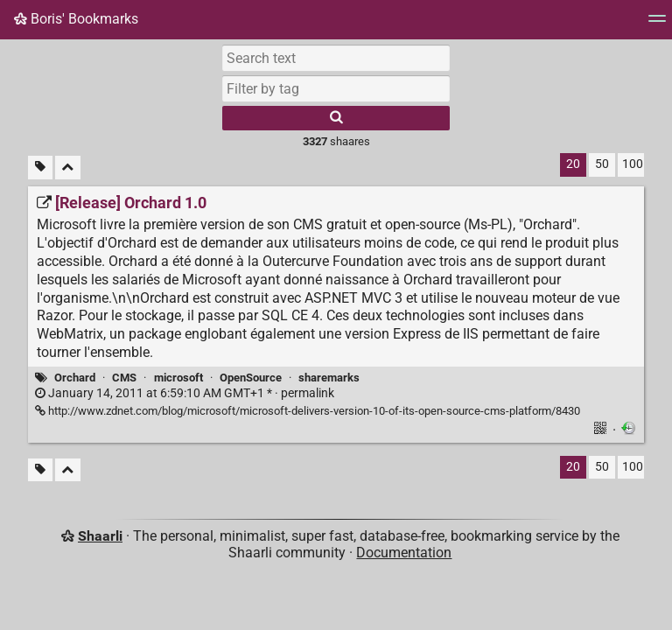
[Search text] (336, 58)
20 (573, 164)
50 (602, 164)
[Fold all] (68, 168)
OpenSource (251, 378)
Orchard (75, 378)
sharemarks (329, 378)
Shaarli (100, 536)
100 (633, 164)
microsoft (178, 378)
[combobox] (336, 88)
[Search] (336, 118)
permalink (185, 393)
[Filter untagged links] (40, 168)
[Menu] (657, 24)
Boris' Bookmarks (76, 19)
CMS (124, 378)
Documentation (404, 553)
